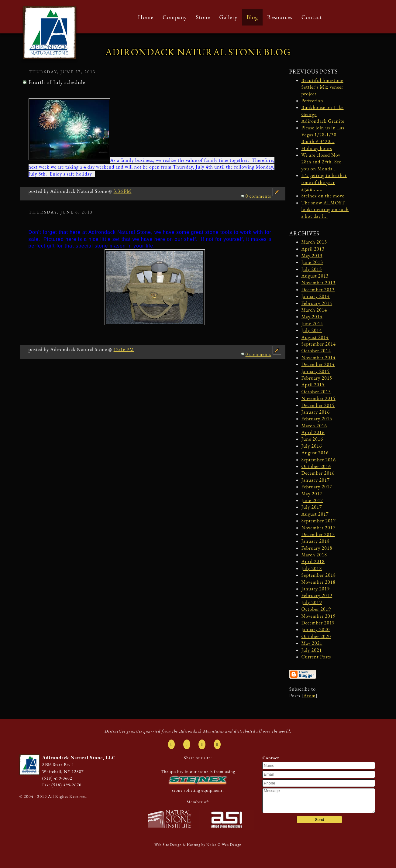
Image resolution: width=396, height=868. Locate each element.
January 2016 (316, 412)
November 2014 (319, 358)
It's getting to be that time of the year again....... (324, 182)
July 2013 (312, 269)
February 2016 (317, 419)
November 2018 (319, 582)
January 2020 (316, 629)
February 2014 (317, 303)
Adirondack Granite (323, 121)
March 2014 (314, 310)
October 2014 (316, 351)
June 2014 (312, 324)
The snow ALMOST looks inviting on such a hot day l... (325, 210)
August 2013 (315, 276)
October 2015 (316, 392)
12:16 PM (124, 349)
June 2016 (312, 439)
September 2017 (319, 521)
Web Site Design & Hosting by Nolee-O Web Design (198, 845)
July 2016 (312, 446)
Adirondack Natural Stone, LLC (79, 758)
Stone (203, 17)
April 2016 (313, 432)
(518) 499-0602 (57, 778)
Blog (252, 17)
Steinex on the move (323, 196)
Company (175, 17)
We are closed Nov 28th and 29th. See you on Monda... (321, 162)
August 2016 (315, 453)
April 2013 (313, 249)
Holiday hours (317, 148)
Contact (312, 17)
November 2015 (319, 398)
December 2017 (318, 534)
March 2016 (314, 426)
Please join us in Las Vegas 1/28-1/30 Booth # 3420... (323, 135)
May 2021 (312, 643)
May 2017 (312, 494)
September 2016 (319, 460)
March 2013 (314, 242)
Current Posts (316, 657)
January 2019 (316, 589)
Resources (280, 17)
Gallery (228, 17)
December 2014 (318, 364)
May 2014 (312, 317)
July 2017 (312, 507)
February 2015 (317, 378)
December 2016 (318, 473)
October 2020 (316, 636)
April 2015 (313, 385)
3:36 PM (123, 191)
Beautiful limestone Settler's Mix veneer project (322, 87)
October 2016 (316, 466)
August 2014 (315, 337)
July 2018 (312, 568)
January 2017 (316, 480)
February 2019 (317, 595)
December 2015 (318, 405)
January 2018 (316, 541)
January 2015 (316, 371)
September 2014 (319, 344)
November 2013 (319, 283)
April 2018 (313, 561)
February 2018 (317, 548)
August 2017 (315, 514)
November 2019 (319, 616)
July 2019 (312, 602)
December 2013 (318, 290)
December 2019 (318, 623)
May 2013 (312, 256)
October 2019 (316, 609)
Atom (309, 696)
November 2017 (319, 528)
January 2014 (316, 296)
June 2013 (312, 262)
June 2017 (312, 500)
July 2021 (312, 650)
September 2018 (319, 575)
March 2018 (314, 555)
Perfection (312, 101)
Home (146, 17)
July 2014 (312, 330)
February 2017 (317, 487)
